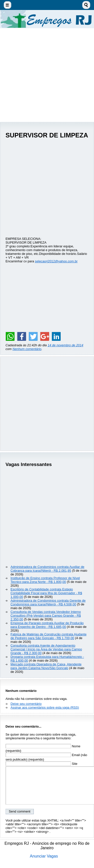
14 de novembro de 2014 (65, 345)
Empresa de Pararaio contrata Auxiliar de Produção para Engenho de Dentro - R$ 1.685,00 (47, 625)
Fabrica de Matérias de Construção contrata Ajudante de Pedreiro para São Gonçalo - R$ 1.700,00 (49, 636)
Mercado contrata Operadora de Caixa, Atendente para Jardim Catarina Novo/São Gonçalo (46, 666)
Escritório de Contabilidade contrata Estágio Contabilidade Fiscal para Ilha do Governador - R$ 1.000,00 (46, 593)
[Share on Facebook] (22, 336)
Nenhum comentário (27, 349)
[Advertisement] (47, 75)
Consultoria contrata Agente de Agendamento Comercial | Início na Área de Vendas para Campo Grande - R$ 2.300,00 (46, 649)
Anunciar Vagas (44, 856)
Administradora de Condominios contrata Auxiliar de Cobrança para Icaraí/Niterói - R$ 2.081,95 (48, 569)
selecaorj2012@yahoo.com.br (56, 261)
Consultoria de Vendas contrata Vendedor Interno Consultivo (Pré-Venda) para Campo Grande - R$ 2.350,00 (46, 616)
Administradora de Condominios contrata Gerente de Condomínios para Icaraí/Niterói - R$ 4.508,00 (48, 602)
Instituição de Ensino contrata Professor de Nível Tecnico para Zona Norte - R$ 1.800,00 (45, 580)
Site (41, 764)
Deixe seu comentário (26, 704)
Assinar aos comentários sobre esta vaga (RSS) (45, 707)
